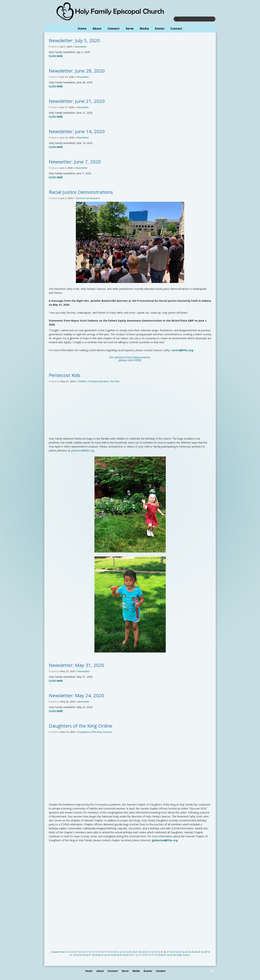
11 (87, 952)
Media (144, 29)
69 (127, 955)
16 (102, 952)
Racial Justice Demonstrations (81, 192)
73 (140, 955)
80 (162, 955)
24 (127, 952)
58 (93, 955)
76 (149, 955)
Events (160, 29)
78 (156, 955)
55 (84, 955)
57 (90, 955)
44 (190, 952)
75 (146, 955)
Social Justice (93, 198)
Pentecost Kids (65, 375)
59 (96, 955)
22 (121, 952)
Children (82, 381)
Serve (130, 29)
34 (159, 952)
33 (155, 952)
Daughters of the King (90, 732)
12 (90, 952)
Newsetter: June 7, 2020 (75, 162)
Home (82, 29)
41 (180, 952)
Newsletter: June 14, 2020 (77, 131)
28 (140, 952)
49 (205, 952)
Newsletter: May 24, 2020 (76, 695)
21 (118, 952)
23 (124, 952)
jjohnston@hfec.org (83, 450)
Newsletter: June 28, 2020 (77, 71)
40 (177, 952)
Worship (115, 381)
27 (137, 952)
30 (146, 952)
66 (118, 955)
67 (121, 955)
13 (93, 952)
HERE (138, 360)
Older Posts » (183, 955)
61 (103, 955)
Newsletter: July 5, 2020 (74, 40)
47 (199, 952)
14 (96, 952)
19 (112, 952)
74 (143, 955)
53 (77, 955)
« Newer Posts (58, 952)
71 (134, 955)
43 (187, 952)
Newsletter (81, 47)
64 (112, 955)
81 (165, 955)
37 (168, 952)
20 (115, 952)
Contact (176, 29)
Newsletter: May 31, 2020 (76, 665)
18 (109, 952)
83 (171, 955)
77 (153, 955)
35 (162, 952)
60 (99, 955)
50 (209, 952)
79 (159, 955)
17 (105, 952)
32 (152, 952)
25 (130, 952)
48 (202, 952)
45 (193, 952)
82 (168, 955)
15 (99, 952)
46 (196, 952)
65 (115, 955)
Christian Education (99, 381)
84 (175, 955)
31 (149, 952)
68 (124, 955)
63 (109, 955)
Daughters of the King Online (81, 726)
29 (143, 952)
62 (106, 955)
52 (74, 955)
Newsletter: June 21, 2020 (77, 101)
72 (137, 955)
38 (171, 952)
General (80, 198)
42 (184, 952)
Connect (114, 29)
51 (71, 955)
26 (134, 952)
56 (87, 955)
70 (131, 955)
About (97, 29)
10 (83, 952)
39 (174, 952)
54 (81, 955)
